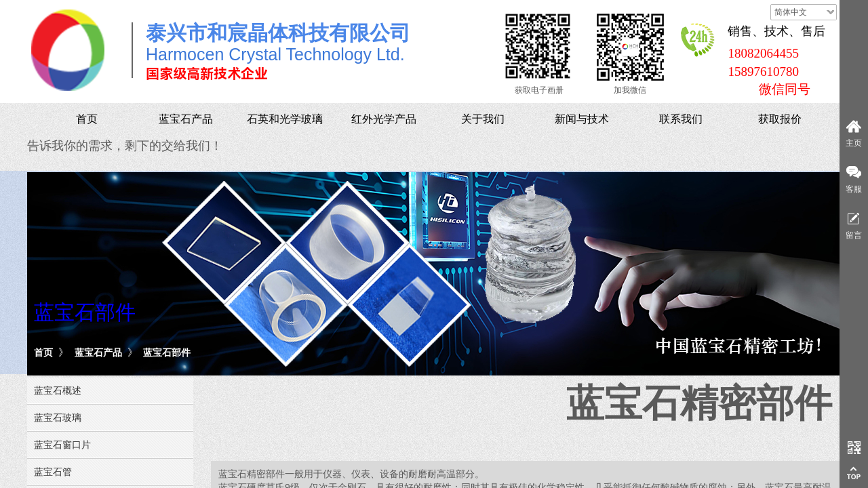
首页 (43, 352)
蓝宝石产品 (98, 352)
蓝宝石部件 (167, 352)
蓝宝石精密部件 (699, 403)
